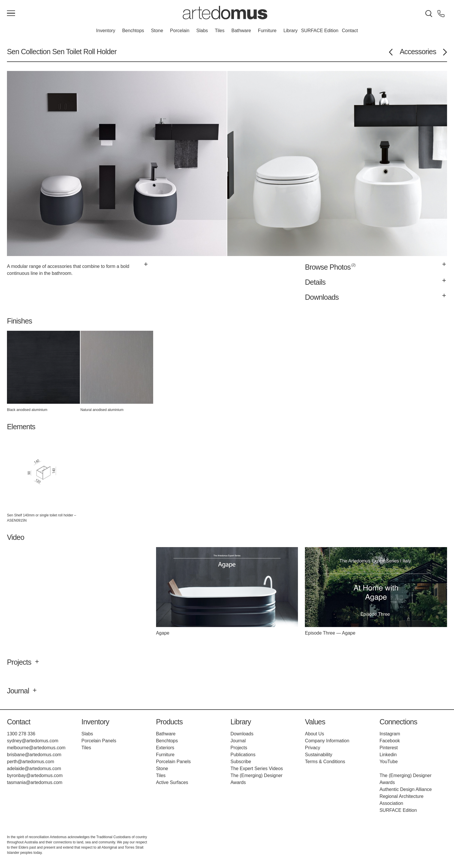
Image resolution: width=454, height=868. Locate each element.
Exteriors (165, 748)
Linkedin (388, 755)
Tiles (220, 31)
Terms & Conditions (325, 762)
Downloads (242, 734)
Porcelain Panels (99, 741)
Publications (243, 755)
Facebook (390, 741)
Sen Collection (29, 52)
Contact (350, 31)
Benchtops (133, 31)
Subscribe (241, 762)
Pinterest (389, 748)
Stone (157, 31)
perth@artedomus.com (31, 762)
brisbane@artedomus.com (34, 755)
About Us (314, 734)
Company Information (327, 741)
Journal (238, 741)
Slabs (202, 31)
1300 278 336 (21, 734)
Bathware (241, 31)
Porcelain (180, 31)
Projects (239, 748)
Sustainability (318, 755)
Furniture (267, 31)
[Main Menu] (11, 14)
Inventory (106, 31)
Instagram (390, 734)
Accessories (418, 52)
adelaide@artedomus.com (34, 769)
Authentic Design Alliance (406, 789)
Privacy (312, 748)
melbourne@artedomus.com (36, 748)
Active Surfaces (172, 782)
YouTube (389, 762)
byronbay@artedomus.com (35, 775)
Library (291, 31)
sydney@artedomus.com (33, 741)
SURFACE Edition (320, 31)
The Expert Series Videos (257, 769)
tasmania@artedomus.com (35, 782)
